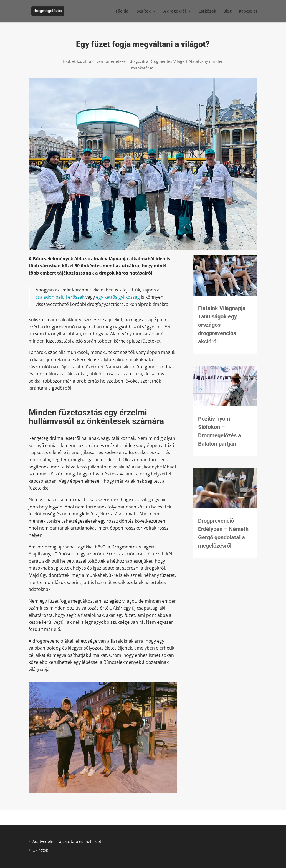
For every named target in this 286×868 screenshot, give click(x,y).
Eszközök (207, 11)
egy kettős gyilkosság (118, 297)
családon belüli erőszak (60, 297)
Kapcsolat (248, 11)
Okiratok (40, 850)
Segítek (144, 11)
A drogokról (175, 11)
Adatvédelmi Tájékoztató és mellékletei (69, 841)
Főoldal (123, 11)
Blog (227, 11)
